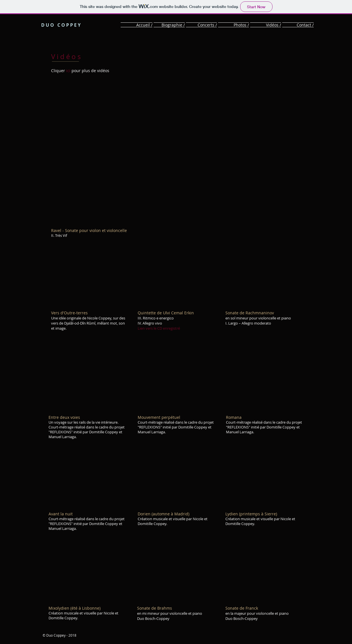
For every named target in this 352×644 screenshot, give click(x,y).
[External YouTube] (177, 153)
